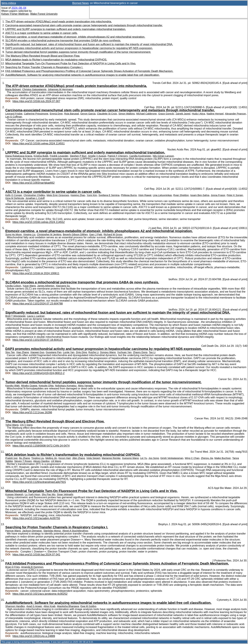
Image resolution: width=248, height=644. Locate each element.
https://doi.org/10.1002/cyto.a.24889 (34, 636)
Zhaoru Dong (140, 352)
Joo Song (154, 458)
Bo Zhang (25, 458)
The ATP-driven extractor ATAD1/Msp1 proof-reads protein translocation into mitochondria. (59, 22)
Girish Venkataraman (172, 458)
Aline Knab (49, 606)
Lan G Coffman (14, 117)
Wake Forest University (44, 14)
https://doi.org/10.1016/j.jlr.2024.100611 (36, 273)
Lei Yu (144, 458)
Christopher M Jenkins (49, 234)
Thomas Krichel (42, 642)
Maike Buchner (223, 458)
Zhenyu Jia (207, 458)
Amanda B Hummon (32, 567)
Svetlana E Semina (109, 195)
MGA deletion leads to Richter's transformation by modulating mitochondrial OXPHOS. (56, 60)
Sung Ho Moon (14, 234)
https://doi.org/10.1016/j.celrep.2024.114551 (39, 144)
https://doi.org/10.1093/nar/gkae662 (34, 183)
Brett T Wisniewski (15, 316)
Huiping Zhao (78, 195)
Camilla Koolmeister (140, 156)
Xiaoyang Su (63, 286)
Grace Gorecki (166, 114)
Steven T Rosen (23, 461)
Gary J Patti (96, 234)
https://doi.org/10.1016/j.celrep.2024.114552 (39, 222)
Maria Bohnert (13, 89)
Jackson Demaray (32, 531)
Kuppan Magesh (14, 494)
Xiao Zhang (22, 352)
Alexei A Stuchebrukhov (75, 531)
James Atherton (46, 286)
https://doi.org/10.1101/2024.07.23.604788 (38, 304)
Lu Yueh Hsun (32, 494)
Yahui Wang (12, 425)
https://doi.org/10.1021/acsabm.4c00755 (36, 518)
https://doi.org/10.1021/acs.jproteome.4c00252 (40, 594)
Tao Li (152, 352)
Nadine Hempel (215, 114)
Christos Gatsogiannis (34, 89)
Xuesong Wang (130, 458)
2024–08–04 (19, 8)
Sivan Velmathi (65, 494)
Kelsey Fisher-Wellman (15, 14)
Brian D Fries (13, 567)
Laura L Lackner (36, 316)
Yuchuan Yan (124, 352)
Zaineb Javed (183, 114)
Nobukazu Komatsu (66, 386)
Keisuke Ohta (46, 386)
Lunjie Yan (69, 352)
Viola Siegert (93, 458)
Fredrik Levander (59, 156)
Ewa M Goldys (88, 606)
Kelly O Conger (14, 195)
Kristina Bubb (41, 156)
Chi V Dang (26, 425)
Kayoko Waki (13, 386)
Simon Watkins (127, 114)
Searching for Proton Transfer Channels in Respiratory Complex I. (44, 67)
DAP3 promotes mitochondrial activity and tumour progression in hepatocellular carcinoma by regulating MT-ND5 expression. (79, 48)
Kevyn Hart (65, 458)
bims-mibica (9, 3)
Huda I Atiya (198, 114)
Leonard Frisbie (14, 114)
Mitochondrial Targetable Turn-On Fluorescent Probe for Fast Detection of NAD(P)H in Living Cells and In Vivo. (71, 63)
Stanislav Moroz (52, 531)
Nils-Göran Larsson (163, 156)
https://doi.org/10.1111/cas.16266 (32, 412)
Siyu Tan (10, 352)
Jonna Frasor (218, 195)
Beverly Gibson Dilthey (75, 234)
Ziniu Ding (81, 352)
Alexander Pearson (235, 114)
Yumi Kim (92, 195)
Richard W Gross (113, 234)
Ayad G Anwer (34, 606)
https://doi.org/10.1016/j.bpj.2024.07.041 (36, 555)
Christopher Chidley (34, 195)
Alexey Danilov (41, 461)
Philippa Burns (129, 195)
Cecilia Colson (13, 286)
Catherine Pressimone (36, 114)
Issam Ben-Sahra (200, 195)
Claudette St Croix (107, 114)
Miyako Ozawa (29, 386)
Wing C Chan (192, 458)
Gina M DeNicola (15, 198)
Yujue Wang (29, 286)
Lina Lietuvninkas (162, 195)
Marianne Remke (111, 458)
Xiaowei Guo (37, 352)
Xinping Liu (29, 234)
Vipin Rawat (145, 195)
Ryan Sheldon (181, 195)
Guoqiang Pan (54, 352)
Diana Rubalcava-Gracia (19, 156)
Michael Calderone (147, 114)
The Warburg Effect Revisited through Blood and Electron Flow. (43, 56)
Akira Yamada (85, 386)
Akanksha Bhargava (68, 606)
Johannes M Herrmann (60, 89)
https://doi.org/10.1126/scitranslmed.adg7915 (39, 482)
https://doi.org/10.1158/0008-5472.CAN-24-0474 (41, 446)
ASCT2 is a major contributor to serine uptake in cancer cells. (42, 33)
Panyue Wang (13, 531)
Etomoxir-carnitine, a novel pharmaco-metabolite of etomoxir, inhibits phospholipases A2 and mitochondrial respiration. (75, 37)
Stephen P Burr (78, 156)
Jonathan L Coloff (35, 198)
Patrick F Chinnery (118, 156)
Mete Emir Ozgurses (58, 195)
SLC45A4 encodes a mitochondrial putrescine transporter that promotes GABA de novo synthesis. (63, 41)
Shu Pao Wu (49, 494)
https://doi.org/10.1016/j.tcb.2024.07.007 (36, 101)
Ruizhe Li (94, 352)
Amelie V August (97, 156)
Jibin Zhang (79, 458)
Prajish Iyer (12, 458)
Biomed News (81, 3)
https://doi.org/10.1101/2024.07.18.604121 (38, 340)
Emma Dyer (56, 114)
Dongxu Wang (108, 352)
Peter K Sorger (235, 195)
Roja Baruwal (72, 114)
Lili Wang (56, 461)
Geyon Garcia (88, 114)
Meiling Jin (51, 458)
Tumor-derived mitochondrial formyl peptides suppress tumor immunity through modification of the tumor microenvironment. (78, 52)
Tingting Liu (38, 458)
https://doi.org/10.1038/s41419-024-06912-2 (39, 373)
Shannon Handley (15, 606)
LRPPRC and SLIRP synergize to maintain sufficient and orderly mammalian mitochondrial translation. (66, 29)
